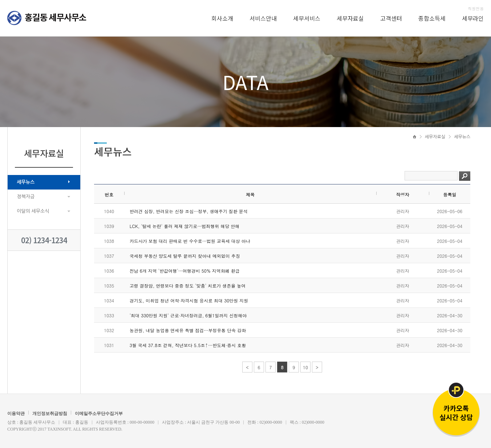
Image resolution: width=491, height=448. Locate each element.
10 (305, 367)
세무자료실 (350, 18)
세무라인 (473, 18)
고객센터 (391, 18)
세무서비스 (307, 18)
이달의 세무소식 (33, 211)
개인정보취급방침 (50, 414)
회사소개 (222, 18)
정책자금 (26, 197)
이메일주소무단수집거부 (99, 414)
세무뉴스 (26, 182)
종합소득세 (432, 18)
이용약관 (16, 414)
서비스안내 (263, 18)
